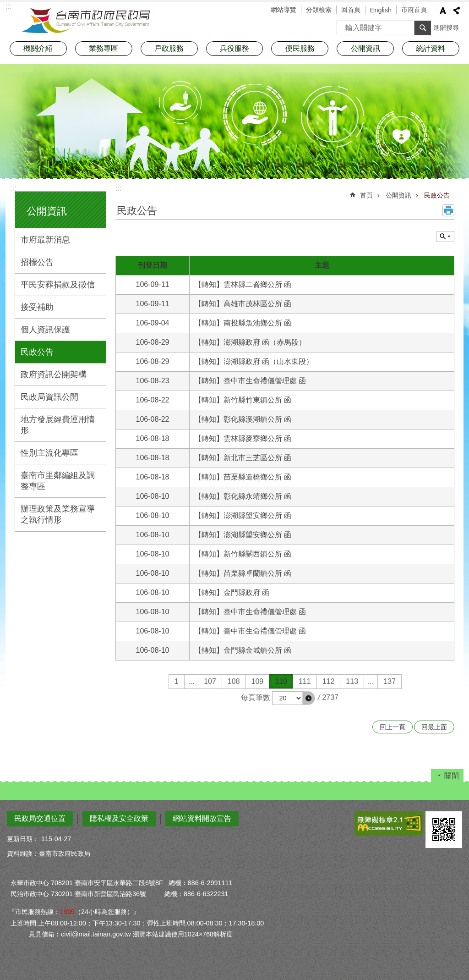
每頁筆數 (256, 697)
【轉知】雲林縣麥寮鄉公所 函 (243, 438)
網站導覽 (284, 10)
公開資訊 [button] (365, 48)
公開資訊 (47, 211)
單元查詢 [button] (445, 237)
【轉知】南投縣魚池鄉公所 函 (243, 323)
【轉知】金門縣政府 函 (232, 592)
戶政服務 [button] (169, 48)
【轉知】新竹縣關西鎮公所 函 (243, 554)
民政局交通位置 (40, 818)
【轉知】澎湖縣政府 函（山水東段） (254, 361)
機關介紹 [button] (38, 48)
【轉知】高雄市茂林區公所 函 (243, 304)
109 (258, 681)
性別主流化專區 (49, 453)
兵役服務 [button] (234, 48)
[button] (309, 698)
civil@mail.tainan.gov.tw (96, 934)
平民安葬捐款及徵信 (58, 285)
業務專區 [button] (104, 48)
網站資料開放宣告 (202, 818)
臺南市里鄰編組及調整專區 (58, 481)
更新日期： (23, 839)
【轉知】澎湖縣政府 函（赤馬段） (250, 342)
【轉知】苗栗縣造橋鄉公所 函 (243, 477)
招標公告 (37, 262)
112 (329, 681)
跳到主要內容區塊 (5, 5)
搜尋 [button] (423, 28)
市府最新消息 (45, 240)
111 (305, 681)
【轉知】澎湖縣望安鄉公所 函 (243, 515)
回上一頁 (393, 727)
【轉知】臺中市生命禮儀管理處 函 (250, 381)
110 (281, 681)
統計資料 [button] (431, 48)
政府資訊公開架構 (54, 374)
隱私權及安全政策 (119, 818)
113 (352, 681)
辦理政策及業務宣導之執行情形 (58, 514)
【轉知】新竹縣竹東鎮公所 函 (243, 400)
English (381, 10)
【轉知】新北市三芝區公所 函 (243, 458)
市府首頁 (414, 10)
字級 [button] (443, 11)
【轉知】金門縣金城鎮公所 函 (243, 650)
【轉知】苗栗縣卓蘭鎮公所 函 (243, 573)
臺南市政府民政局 (86, 21)
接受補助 (37, 307)
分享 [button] (457, 11)
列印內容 (448, 210)
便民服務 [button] (300, 48)
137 (390, 681)
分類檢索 (319, 10)
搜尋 (344, 25)
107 (210, 681)
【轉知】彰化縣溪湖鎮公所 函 (243, 419)
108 (234, 681)
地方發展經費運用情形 (58, 425)
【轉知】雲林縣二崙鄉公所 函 (243, 284)
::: (13, 188)
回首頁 (351, 10)
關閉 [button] (452, 776)
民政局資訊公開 (49, 397)
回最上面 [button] (434, 727)
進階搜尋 (446, 28)
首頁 (366, 195)
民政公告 (37, 352)
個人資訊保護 (45, 330)
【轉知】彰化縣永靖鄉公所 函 (243, 496)
